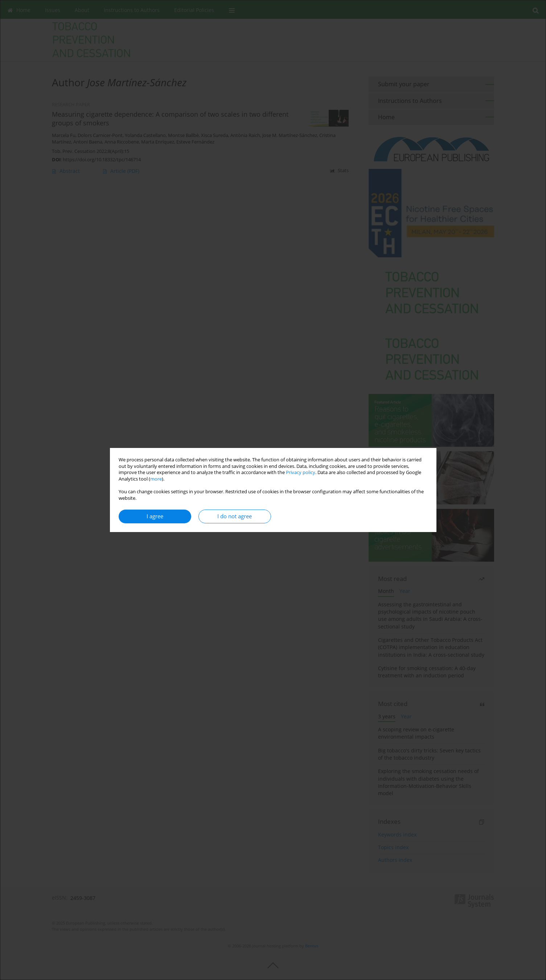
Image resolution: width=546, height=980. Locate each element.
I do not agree (235, 516)
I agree (155, 516)
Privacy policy (301, 472)
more (156, 479)
